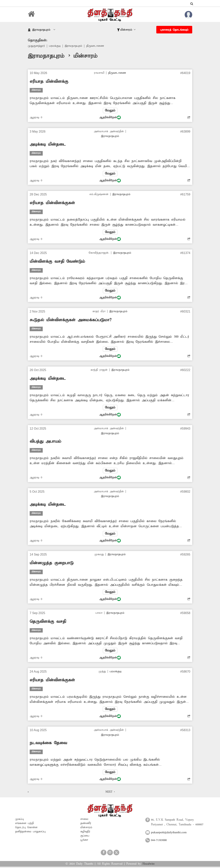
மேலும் (110, 110)
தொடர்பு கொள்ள (26, 829)
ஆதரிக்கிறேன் (110, 118)
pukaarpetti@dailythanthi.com (169, 834)
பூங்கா (84, 841)
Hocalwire (149, 865)
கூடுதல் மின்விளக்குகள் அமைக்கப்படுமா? (70, 320)
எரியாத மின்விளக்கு (49, 82)
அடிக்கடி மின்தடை (48, 145)
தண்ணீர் (86, 824)
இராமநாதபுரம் (74, 46)
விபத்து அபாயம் (45, 442)
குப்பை (85, 837)
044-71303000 (159, 842)
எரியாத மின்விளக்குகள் (52, 203)
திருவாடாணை (96, 46)
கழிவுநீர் (85, 833)
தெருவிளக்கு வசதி (48, 623)
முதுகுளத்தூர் (36, 46)
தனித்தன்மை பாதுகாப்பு (30, 833)
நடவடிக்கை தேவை (48, 744)
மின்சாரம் (86, 829)
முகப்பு (19, 820)
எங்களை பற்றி (24, 824)
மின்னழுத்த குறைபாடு (52, 564)
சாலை (84, 820)
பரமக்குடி (55, 46)
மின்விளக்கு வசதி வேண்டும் (57, 262)
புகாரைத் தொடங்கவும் (174, 30)
